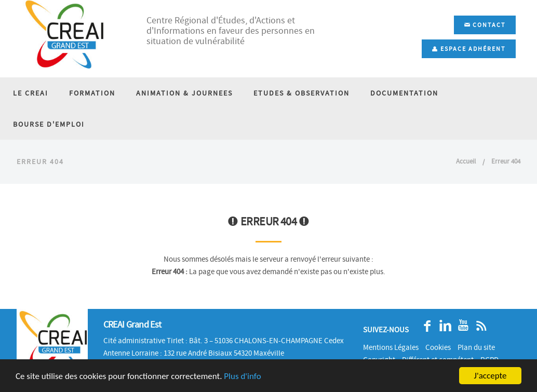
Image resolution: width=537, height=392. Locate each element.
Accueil (466, 161)
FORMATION (92, 93)
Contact (485, 25)
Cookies (438, 347)
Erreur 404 (506, 161)
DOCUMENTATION (404, 93)
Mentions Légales (391, 347)
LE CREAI (31, 93)
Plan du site (476, 347)
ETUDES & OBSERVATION (301, 93)
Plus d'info (242, 376)
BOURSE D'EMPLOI (49, 124)
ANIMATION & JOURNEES (184, 93)
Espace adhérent (469, 49)
